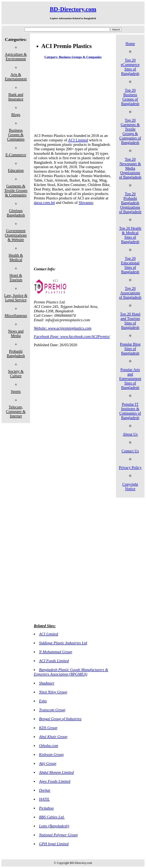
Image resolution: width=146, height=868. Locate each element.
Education (16, 170)
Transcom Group (52, 710)
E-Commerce (16, 155)
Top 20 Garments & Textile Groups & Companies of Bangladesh (130, 131)
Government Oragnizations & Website (16, 235)
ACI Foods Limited (54, 661)
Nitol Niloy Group (53, 692)
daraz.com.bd (44, 202)
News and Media (16, 333)
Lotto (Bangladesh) (54, 826)
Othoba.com (49, 746)
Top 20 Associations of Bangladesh (130, 293)
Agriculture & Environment (16, 56)
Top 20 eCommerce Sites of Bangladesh (130, 67)
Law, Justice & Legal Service (16, 298)
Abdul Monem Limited (56, 772)
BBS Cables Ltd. (52, 817)
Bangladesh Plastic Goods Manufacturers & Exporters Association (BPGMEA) (71, 672)
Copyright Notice (130, 486)
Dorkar (45, 790)
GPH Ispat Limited (54, 844)
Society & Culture (16, 373)
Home (130, 43)
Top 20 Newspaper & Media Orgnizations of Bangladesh (130, 168)
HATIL (44, 799)
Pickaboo (46, 808)
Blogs (16, 114)
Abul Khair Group (53, 737)
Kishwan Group (51, 754)
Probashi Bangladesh (16, 353)
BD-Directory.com (73, 9)
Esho (43, 701)
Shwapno (86, 202)
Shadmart (47, 683)
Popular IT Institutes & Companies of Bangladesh (130, 411)
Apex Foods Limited (55, 781)
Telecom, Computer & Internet (16, 411)
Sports (16, 391)
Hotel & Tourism (16, 277)
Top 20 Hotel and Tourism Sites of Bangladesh (130, 321)
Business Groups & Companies (16, 135)
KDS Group (48, 728)
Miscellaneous (16, 315)
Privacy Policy (130, 467)
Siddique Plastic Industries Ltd (63, 643)
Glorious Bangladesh (16, 213)
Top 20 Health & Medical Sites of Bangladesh (130, 235)
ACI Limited (78, 140)
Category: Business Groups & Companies (73, 57)
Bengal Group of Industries (60, 719)
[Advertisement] (73, 97)
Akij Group (48, 763)
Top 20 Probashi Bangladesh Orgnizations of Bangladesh (130, 203)
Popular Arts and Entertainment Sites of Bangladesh (130, 378)
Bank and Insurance (16, 97)
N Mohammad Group (56, 652)
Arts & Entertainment (16, 77)
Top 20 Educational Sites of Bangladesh (130, 265)
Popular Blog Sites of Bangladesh (130, 349)
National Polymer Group (58, 835)
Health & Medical (16, 257)
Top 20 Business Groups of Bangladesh (130, 97)
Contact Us (130, 451)
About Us (130, 434)
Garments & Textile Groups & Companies (16, 190)
